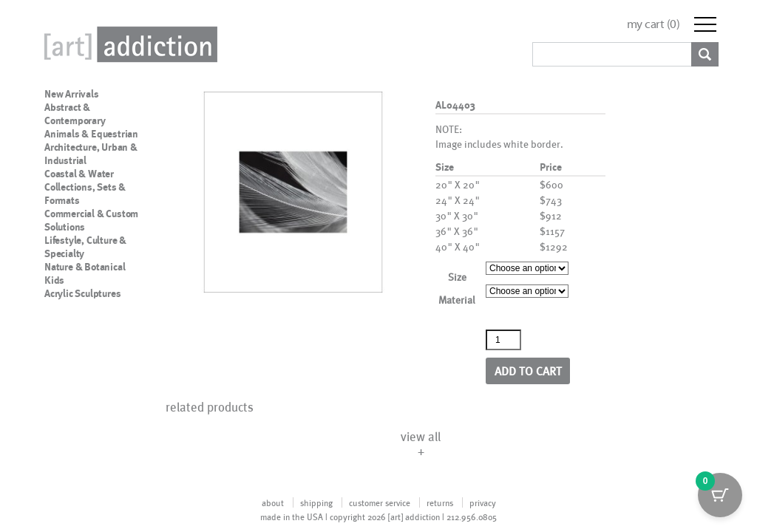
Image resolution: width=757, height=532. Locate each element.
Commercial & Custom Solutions (91, 220)
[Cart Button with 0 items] (720, 495)
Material (457, 300)
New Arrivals (72, 94)
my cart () (654, 24)
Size (457, 277)
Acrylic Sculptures (82, 293)
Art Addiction (128, 44)
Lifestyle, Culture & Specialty (85, 247)
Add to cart (528, 371)
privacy (483, 502)
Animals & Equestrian (91, 134)
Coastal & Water (79, 174)
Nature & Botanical (85, 267)
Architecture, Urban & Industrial (91, 154)
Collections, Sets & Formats (85, 194)
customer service (380, 502)
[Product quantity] (503, 340)
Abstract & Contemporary (75, 114)
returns (440, 502)
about (273, 502)
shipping (316, 502)
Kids (54, 280)
